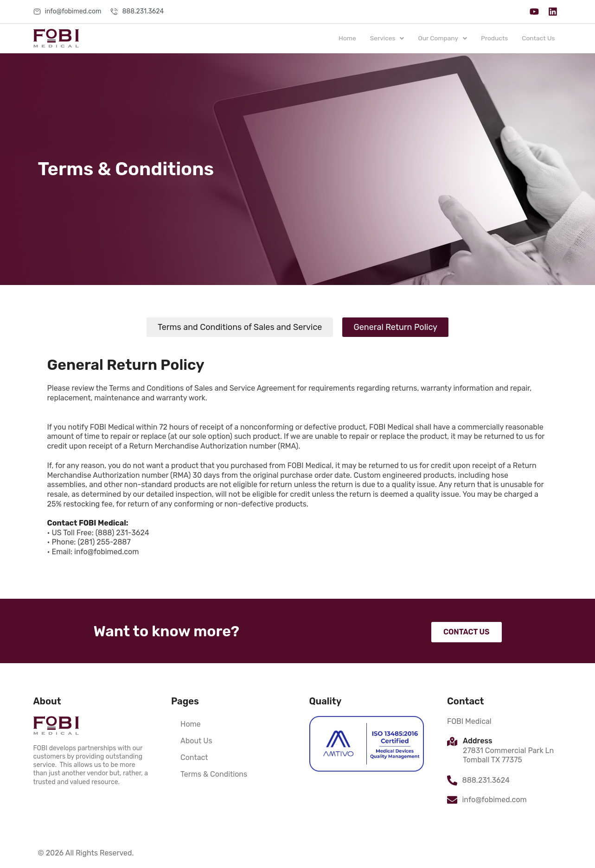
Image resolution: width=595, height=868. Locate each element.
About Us (196, 741)
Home (345, 38)
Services (385, 38)
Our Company (441, 38)
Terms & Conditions (214, 774)
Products (494, 38)
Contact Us (538, 38)
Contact (194, 757)
